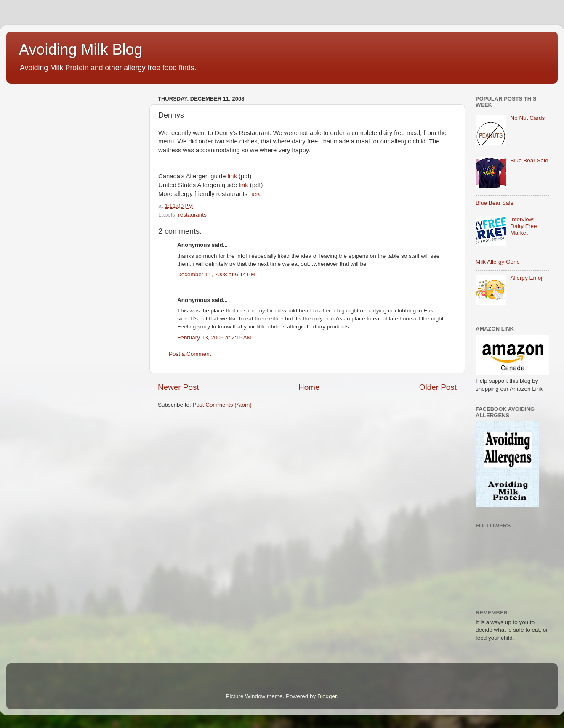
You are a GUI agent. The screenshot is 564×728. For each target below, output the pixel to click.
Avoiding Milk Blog (81, 49)
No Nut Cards (527, 118)
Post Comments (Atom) (222, 405)
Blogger (327, 696)
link (232, 176)
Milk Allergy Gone (498, 262)
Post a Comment (190, 354)
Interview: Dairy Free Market (523, 226)
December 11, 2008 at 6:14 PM (216, 274)
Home (309, 387)
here (255, 194)
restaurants (192, 215)
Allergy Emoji (527, 278)
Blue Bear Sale (529, 160)
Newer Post (178, 387)
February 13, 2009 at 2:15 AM (214, 338)
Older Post (438, 387)
